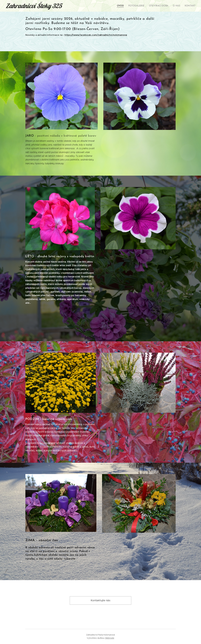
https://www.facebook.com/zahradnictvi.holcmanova (96, 35)
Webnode (110, 638)
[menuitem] (123, 6)
